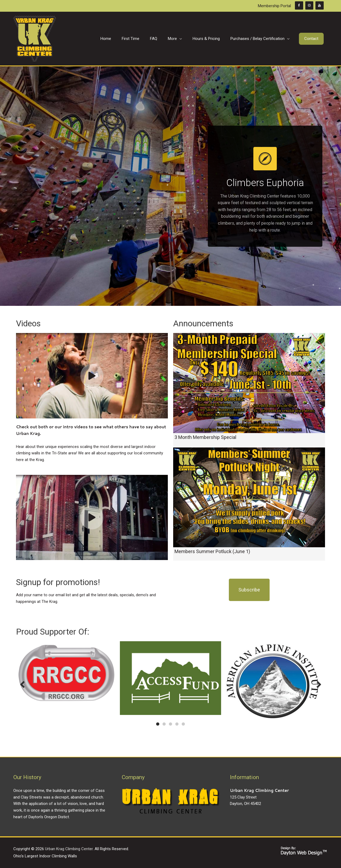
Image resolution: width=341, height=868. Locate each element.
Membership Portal (274, 6)
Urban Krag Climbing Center (69, 849)
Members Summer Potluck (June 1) (212, 551)
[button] (311, 39)
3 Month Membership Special (205, 437)
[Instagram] (309, 5)
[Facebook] (299, 5)
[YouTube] (319, 5)
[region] (170, 186)
